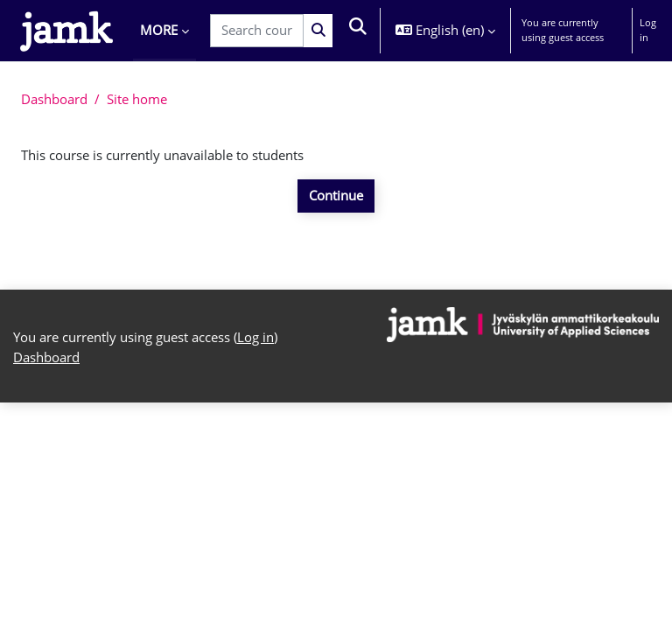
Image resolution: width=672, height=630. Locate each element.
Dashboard (54, 99)
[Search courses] (257, 30)
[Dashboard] (66, 31)
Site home (137, 99)
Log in (649, 30)
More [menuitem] (159, 30)
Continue (336, 195)
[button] (358, 31)
